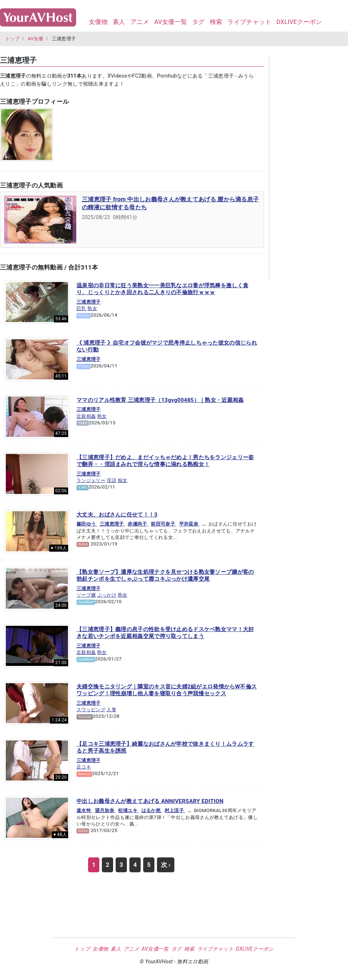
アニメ (140, 22)
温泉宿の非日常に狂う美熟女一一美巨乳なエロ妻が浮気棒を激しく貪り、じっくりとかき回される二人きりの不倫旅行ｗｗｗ (162, 289)
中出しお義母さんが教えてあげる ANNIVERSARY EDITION (150, 801)
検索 (216, 22)
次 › (166, 865)
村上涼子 (175, 810)
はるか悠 (152, 810)
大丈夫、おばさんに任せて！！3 (117, 515)
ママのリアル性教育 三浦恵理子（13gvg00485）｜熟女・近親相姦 (160, 400)
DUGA (83, 544)
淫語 (111, 480)
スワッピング (91, 710)
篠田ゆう (87, 524)
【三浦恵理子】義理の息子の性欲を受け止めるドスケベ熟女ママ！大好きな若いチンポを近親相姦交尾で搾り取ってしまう (165, 633)
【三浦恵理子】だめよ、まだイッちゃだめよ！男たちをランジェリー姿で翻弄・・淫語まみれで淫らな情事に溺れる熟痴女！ (165, 461)
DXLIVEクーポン (299, 22)
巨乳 (81, 308)
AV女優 (36, 39)
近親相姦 (86, 416)
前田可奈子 (163, 524)
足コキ (84, 767)
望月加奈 (105, 810)
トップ (12, 39)
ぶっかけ (107, 595)
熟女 (92, 308)
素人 (119, 22)
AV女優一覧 (171, 22)
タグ (198, 22)
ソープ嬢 (86, 595)
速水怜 (84, 810)
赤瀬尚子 (138, 524)
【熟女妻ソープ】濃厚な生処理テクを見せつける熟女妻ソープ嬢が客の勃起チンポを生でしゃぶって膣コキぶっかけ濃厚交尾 (165, 576)
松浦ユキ (129, 810)
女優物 (98, 22)
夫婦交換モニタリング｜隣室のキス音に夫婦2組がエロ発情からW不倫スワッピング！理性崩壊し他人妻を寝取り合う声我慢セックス (167, 690)
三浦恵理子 (89, 302)
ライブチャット (249, 22)
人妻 (111, 710)
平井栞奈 (189, 524)
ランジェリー (91, 480)
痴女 (123, 480)
